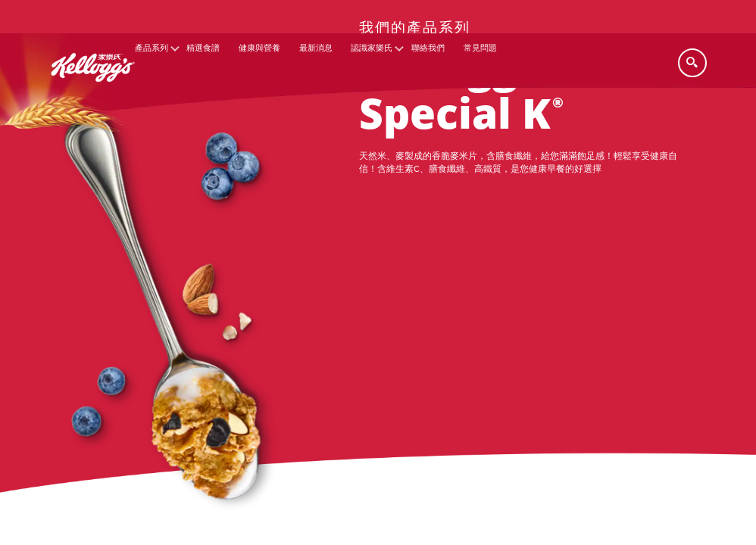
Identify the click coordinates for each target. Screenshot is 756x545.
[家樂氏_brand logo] (93, 92)
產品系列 (152, 48)
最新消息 (316, 48)
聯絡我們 (428, 48)
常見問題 (480, 48)
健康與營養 (259, 48)
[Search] (692, 63)
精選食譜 (203, 48)
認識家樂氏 (372, 48)
